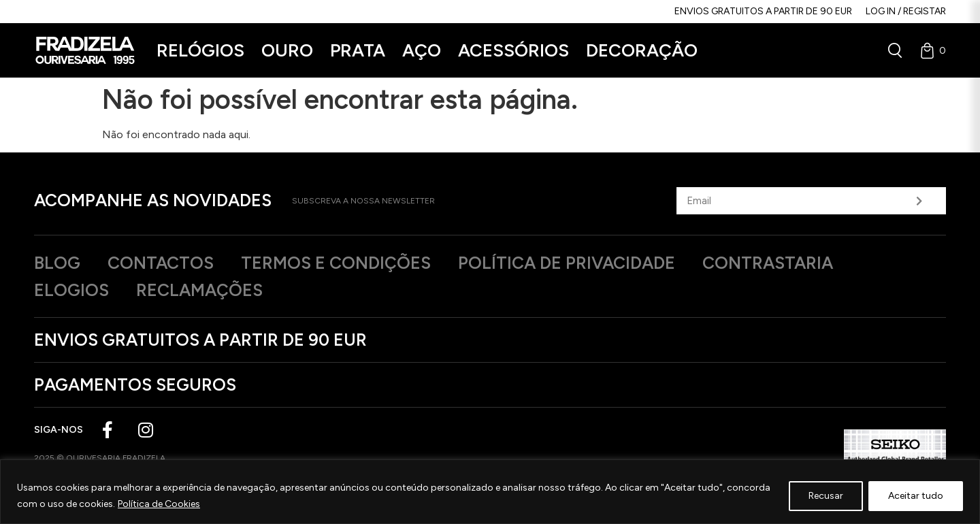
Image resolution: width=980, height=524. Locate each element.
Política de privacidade (567, 263)
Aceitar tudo (916, 496)
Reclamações (199, 290)
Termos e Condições (336, 263)
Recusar (826, 496)
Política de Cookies (159, 504)
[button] (200, 51)
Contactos (161, 263)
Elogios (71, 290)
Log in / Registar (906, 11)
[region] (490, 492)
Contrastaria (768, 263)
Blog (57, 263)
